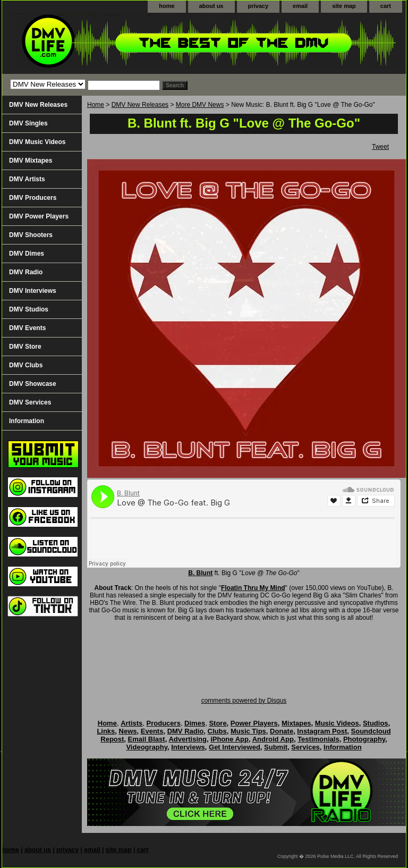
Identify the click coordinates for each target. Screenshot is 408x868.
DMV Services (30, 402)
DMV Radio (26, 272)
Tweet (380, 147)
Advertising (188, 739)
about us (211, 6)
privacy (258, 6)
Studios (376, 723)
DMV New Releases (140, 105)
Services (305, 747)
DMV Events (27, 328)
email (300, 6)
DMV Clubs (26, 365)
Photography (364, 739)
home (167, 6)
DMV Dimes (27, 254)
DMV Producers (33, 198)
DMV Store (25, 347)
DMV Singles (28, 123)
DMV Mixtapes (31, 161)
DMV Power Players (39, 216)
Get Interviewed (235, 747)
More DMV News (200, 105)
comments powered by (244, 701)
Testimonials (318, 739)
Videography (147, 747)
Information (27, 421)
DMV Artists (27, 179)
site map (344, 6)
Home (96, 105)
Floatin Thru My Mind (253, 588)
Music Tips (248, 731)
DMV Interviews (33, 291)
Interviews (188, 747)
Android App (273, 739)
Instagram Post (322, 731)
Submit (276, 747)
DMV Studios (29, 309)
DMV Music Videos (37, 142)
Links (106, 731)
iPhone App (229, 739)
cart (386, 6)
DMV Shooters (31, 235)
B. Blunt (200, 573)
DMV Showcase (33, 384)
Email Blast (147, 739)
